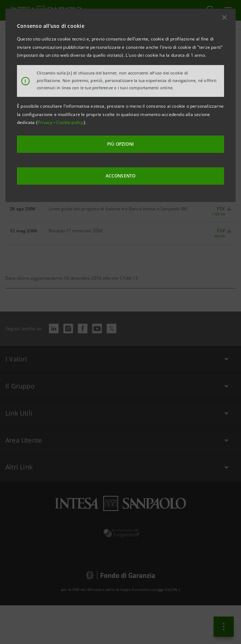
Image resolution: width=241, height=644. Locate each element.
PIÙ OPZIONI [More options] (120, 144)
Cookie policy (70, 122)
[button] (224, 17)
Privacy (46, 122)
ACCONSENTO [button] (121, 176)
